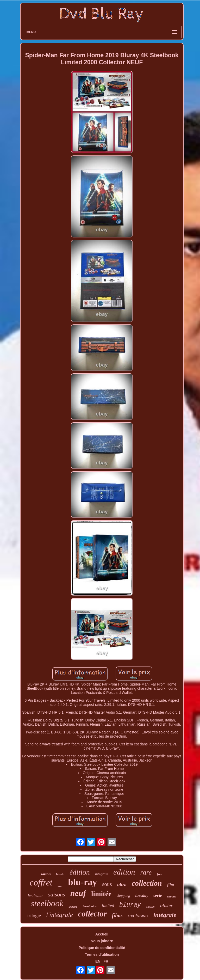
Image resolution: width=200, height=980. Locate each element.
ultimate (151, 907)
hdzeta (60, 874)
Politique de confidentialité (102, 948)
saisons (57, 894)
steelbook (47, 903)
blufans (171, 896)
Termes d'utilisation (102, 954)
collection (147, 883)
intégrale (165, 915)
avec (60, 886)
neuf (78, 893)
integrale (102, 874)
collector (92, 914)
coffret (41, 882)
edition (124, 872)
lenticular (35, 896)
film (171, 885)
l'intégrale (60, 915)
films (117, 915)
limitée (101, 894)
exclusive (138, 916)
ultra (122, 885)
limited (108, 906)
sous (107, 884)
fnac (160, 874)
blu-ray (82, 882)
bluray (130, 905)
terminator (90, 906)
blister (167, 905)
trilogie (34, 916)
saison (46, 874)
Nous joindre (102, 941)
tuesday (142, 896)
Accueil (102, 934)
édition (80, 872)
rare (146, 872)
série (158, 896)
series (73, 906)
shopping (123, 896)
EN (98, 961)
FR (106, 961)
